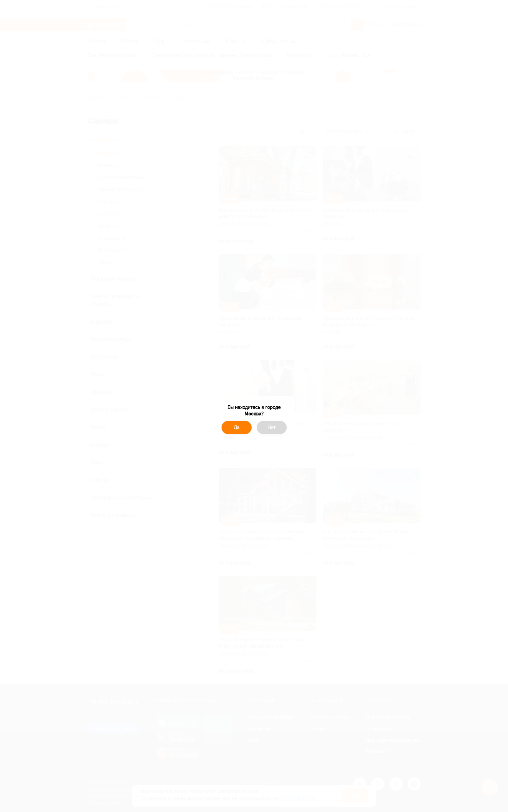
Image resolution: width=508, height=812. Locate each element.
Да (237, 427)
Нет (272, 427)
